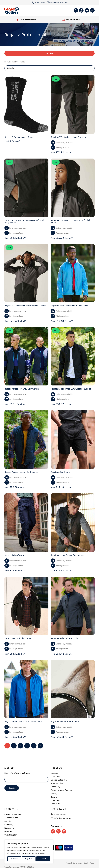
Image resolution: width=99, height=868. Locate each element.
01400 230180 (60, 814)
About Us (54, 773)
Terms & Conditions (74, 863)
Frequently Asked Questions (62, 790)
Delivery (54, 794)
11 (34, 746)
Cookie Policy (89, 863)
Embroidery (55, 787)
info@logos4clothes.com (64, 818)
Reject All (29, 859)
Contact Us (55, 804)
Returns (54, 797)
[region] (29, 852)
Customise (14, 859)
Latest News (56, 776)
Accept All (43, 859)
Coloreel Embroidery (59, 780)
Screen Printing (57, 783)
